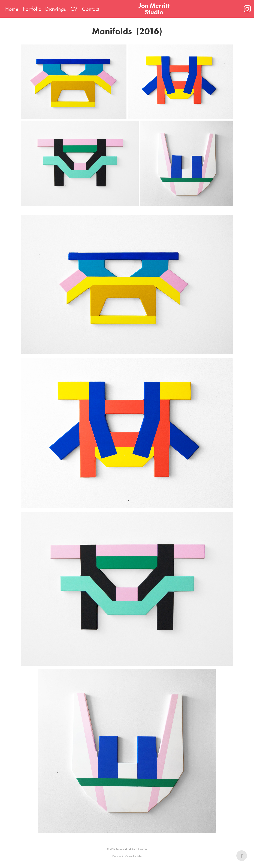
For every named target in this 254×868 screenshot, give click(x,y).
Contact (91, 9)
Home (12, 9)
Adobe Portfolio (134, 856)
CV (74, 9)
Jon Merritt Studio (155, 9)
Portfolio (32, 9)
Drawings (55, 9)
